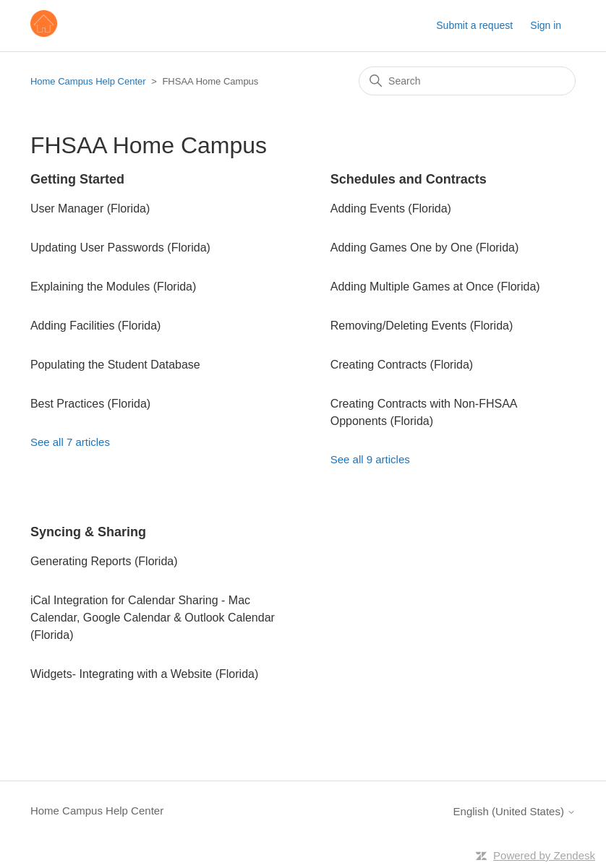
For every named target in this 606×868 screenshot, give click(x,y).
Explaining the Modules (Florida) (113, 287)
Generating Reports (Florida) (104, 561)
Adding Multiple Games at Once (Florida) (435, 287)
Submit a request (474, 25)
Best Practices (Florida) (90, 404)
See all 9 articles (370, 459)
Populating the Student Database (115, 365)
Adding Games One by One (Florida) (425, 248)
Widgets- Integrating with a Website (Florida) (144, 674)
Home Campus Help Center (88, 81)
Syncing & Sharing (88, 532)
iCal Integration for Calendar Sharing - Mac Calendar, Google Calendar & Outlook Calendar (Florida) (153, 618)
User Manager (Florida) (90, 209)
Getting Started (77, 179)
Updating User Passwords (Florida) (120, 248)
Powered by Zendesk (544, 855)
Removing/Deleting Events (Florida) (422, 326)
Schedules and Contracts (409, 179)
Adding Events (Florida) (391, 209)
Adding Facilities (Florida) (96, 326)
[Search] (467, 81)
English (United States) (515, 811)
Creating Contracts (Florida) (402, 365)
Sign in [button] (546, 25)
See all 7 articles (70, 442)
